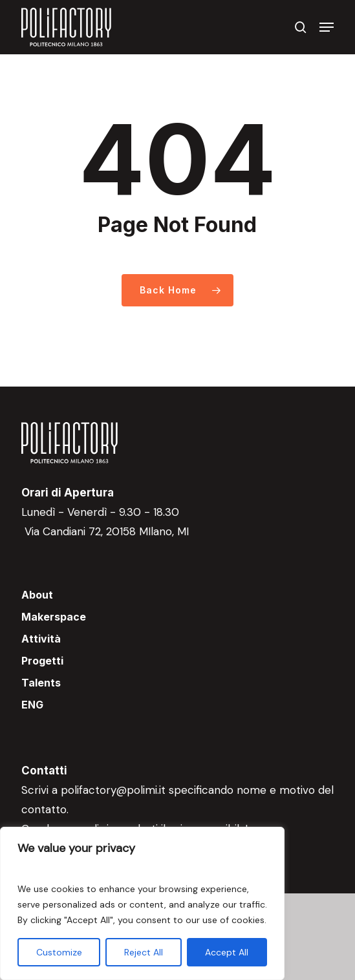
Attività (41, 639)
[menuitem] (177, 705)
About (37, 595)
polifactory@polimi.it (113, 790)
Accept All (227, 952)
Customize (59, 952)
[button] (327, 27)
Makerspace (54, 617)
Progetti (42, 661)
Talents (41, 683)
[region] (142, 903)
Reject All (144, 952)
